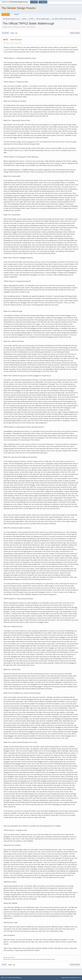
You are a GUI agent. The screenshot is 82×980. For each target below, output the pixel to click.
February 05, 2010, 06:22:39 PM (12, 43)
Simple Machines (17, 978)
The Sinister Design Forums (18, 8)
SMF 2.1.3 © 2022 (6, 978)
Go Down (5, 33)
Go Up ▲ (78, 978)
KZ (7, 39)
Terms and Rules (70, 978)
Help (63, 978)
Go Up (4, 965)
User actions (75, 33)
